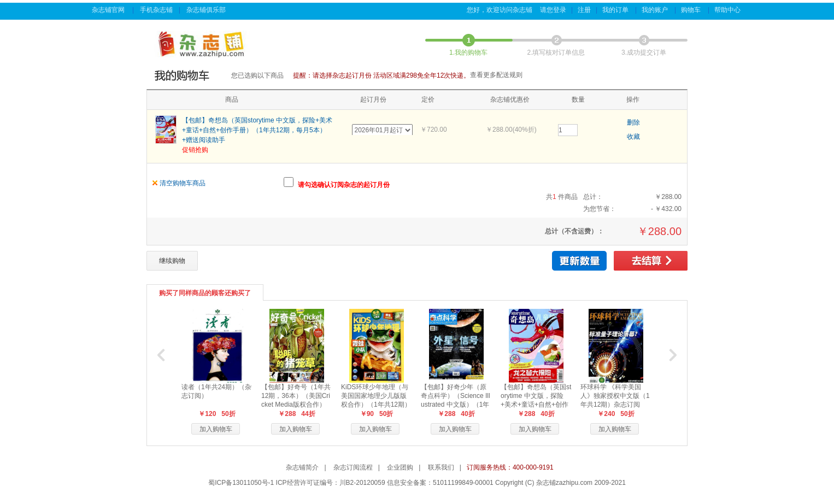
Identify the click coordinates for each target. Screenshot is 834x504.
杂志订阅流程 (353, 467)
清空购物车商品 (183, 183)
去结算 (651, 261)
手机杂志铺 (156, 10)
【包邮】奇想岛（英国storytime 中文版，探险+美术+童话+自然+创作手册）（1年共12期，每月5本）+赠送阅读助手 (257, 130)
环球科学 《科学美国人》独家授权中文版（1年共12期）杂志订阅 (615, 396)
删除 (633, 122)
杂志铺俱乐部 (207, 10)
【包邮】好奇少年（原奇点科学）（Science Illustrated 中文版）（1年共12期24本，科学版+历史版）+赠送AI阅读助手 (456, 405)
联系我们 (441, 467)
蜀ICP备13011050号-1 (241, 483)
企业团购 (400, 467)
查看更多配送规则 (496, 75)
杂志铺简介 (302, 467)
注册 (584, 10)
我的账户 (656, 10)
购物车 (692, 10)
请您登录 (553, 10)
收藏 (633, 137)
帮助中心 (728, 10)
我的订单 (616, 10)
